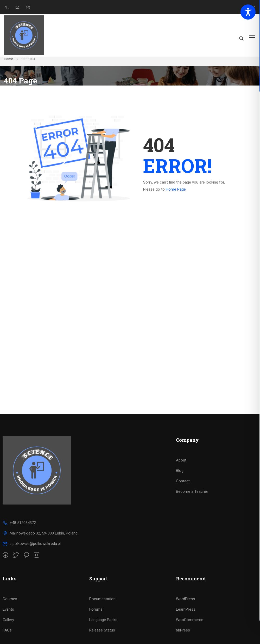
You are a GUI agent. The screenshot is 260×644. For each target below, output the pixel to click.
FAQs (7, 635)
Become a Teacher (192, 496)
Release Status (102, 635)
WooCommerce (190, 624)
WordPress (185, 604)
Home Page (176, 194)
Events (8, 614)
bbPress (183, 635)
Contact (183, 486)
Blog (180, 475)
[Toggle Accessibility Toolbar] (248, 12)
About (181, 465)
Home (8, 63)
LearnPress (186, 614)
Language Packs (103, 624)
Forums (96, 614)
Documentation (102, 604)
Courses (10, 604)
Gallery (8, 624)
